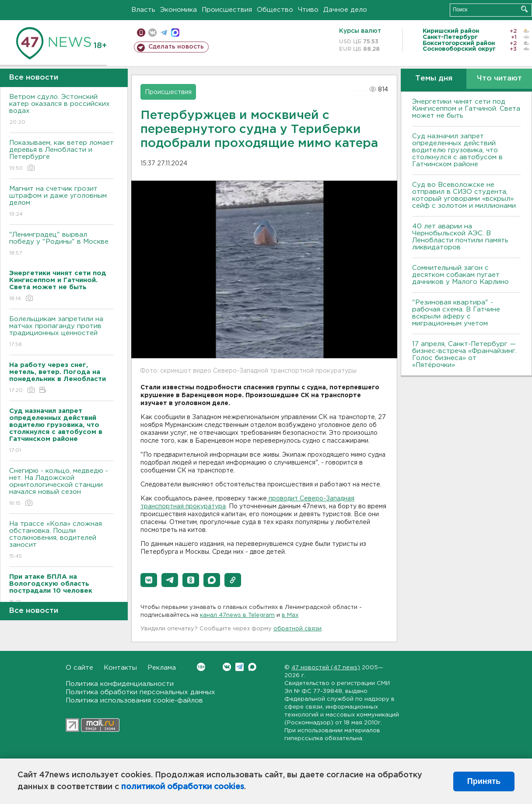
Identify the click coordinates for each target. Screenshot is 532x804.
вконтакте (152, 33)
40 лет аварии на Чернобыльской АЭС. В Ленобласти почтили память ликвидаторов (460, 237)
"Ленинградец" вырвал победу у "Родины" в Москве (61, 244)
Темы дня (434, 79)
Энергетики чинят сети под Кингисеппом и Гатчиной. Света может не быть (466, 109)
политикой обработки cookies (183, 787)
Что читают (499, 79)
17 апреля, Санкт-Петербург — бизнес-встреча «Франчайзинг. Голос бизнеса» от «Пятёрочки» (464, 355)
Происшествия (227, 10)
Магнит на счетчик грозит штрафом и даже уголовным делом (61, 202)
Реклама (162, 668)
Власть (143, 10)
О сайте (79, 668)
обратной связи (297, 629)
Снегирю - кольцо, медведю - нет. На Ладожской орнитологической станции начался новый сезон (61, 488)
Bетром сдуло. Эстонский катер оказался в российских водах (61, 110)
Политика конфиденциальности (120, 684)
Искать (524, 9)
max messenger (175, 33)
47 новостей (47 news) (326, 668)
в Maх (290, 615)
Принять (484, 781)
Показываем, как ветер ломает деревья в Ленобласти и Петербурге (61, 156)
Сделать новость (176, 47)
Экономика (178, 10)
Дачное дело (345, 10)
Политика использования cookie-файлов (134, 701)
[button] (149, 580)
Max (252, 667)
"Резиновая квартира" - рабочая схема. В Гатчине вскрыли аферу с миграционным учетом (456, 313)
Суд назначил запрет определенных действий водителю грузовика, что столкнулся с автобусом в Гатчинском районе (457, 150)
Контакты (120, 668)
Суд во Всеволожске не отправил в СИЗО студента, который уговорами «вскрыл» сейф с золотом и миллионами (464, 195)
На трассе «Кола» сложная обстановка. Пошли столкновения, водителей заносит (61, 540)
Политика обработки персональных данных (140, 692)
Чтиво (308, 10)
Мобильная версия (141, 33)
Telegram (240, 667)
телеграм (164, 33)
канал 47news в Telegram (237, 615)
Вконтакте (201, 667)
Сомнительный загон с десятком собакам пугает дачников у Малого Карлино (460, 275)
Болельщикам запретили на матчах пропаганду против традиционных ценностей (61, 332)
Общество (275, 10)
